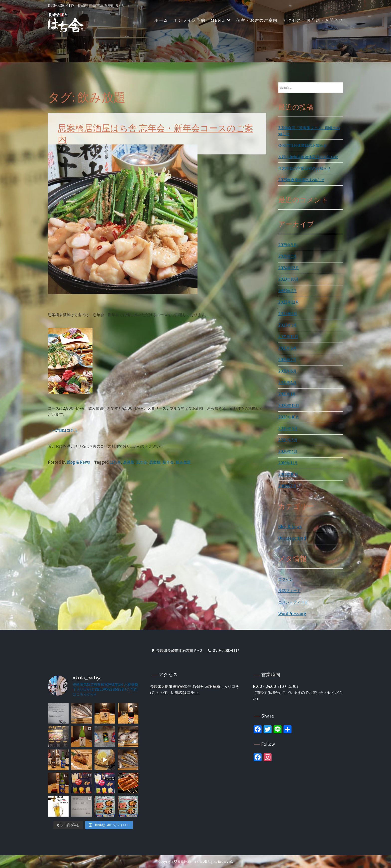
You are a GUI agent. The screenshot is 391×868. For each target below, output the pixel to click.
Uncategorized (292, 538)
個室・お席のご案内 (257, 20)
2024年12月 (289, 268)
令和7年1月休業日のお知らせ (303, 145)
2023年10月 (288, 279)
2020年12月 (289, 406)
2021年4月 (287, 383)
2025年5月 (288, 245)
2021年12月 (288, 337)
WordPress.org (292, 614)
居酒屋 (129, 462)
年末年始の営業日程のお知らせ (304, 168)
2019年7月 (287, 486)
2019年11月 (288, 463)
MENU (218, 20)
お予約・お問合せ (325, 20)
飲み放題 (183, 462)
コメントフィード (293, 602)
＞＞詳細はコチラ (63, 430)
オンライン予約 (189, 20)
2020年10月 (289, 417)
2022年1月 (288, 325)
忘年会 (142, 462)
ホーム (161, 20)
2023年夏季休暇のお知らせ (301, 180)
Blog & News (78, 462)
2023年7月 (288, 291)
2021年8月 (287, 348)
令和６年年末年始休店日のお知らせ (308, 157)
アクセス (292, 20)
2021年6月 (287, 371)
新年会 (168, 462)
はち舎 (115, 462)
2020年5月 (288, 440)
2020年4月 (288, 451)
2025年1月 (287, 256)
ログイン (286, 579)
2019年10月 (288, 474)
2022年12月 (289, 302)
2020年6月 (288, 429)
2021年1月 (287, 394)
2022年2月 (288, 314)
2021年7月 (287, 360)
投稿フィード (290, 591)
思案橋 (155, 462)
